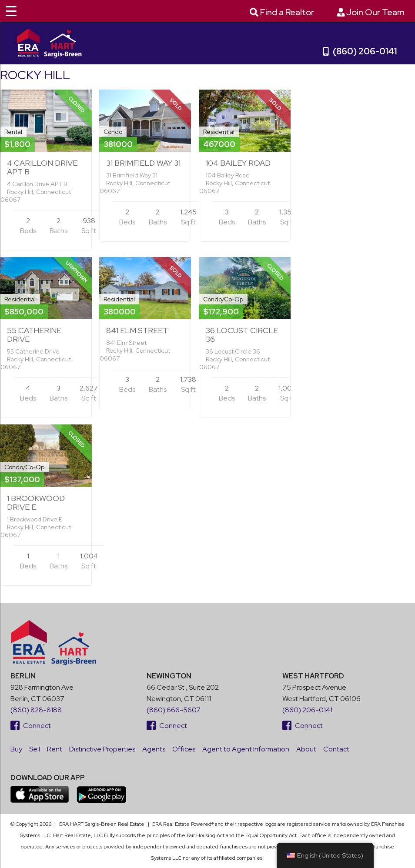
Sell (35, 749)
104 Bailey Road (238, 163)
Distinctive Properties (102, 749)
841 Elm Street (137, 330)
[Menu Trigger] (11, 11)
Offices (184, 749)
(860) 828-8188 (36, 710)
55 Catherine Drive (34, 335)
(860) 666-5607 (174, 710)
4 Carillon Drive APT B (42, 167)
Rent (55, 749)
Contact (336, 749)
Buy (16, 749)
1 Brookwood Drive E (36, 502)
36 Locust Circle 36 (242, 335)
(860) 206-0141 (360, 51)
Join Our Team (371, 12)
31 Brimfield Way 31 (143, 163)
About (306, 749)
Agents (154, 749)
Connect (31, 726)
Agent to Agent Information (246, 749)
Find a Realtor (282, 12)
